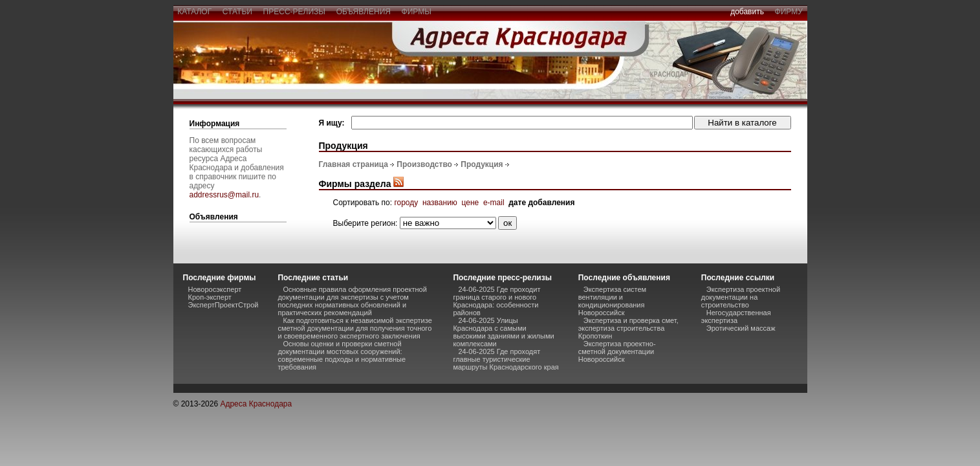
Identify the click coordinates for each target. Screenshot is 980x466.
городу (406, 203)
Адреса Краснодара (256, 404)
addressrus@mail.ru (224, 195)
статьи (237, 12)
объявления (364, 12)
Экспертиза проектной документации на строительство (741, 297)
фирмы (417, 12)
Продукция (482, 164)
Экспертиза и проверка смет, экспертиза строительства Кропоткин (628, 328)
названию (440, 203)
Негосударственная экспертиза (736, 316)
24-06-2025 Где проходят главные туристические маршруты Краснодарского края (506, 359)
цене (471, 203)
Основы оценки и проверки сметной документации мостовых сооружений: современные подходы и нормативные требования (342, 355)
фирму (789, 12)
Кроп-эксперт (210, 297)
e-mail (494, 203)
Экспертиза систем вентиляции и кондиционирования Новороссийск (612, 301)
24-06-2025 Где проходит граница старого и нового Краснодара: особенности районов (496, 301)
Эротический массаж (741, 328)
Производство (424, 164)
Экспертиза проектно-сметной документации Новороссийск (617, 351)
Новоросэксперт (215, 289)
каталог (195, 12)
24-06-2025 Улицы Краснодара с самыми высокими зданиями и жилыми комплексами (503, 332)
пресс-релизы (294, 12)
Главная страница (354, 164)
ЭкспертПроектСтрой (223, 305)
